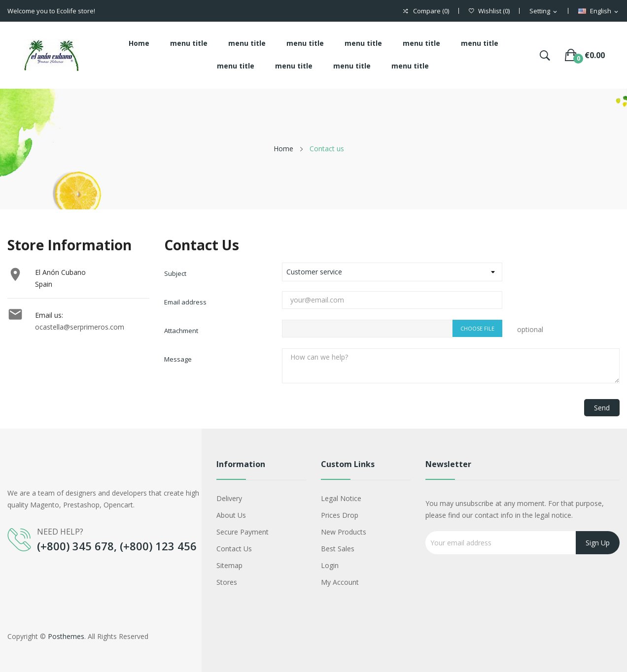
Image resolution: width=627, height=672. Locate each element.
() (489, 11)
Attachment (181, 331)
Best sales (338, 549)
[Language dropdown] (599, 11)
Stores (227, 582)
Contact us (234, 549)
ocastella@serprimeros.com (80, 327)
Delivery (229, 498)
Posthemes (66, 636)
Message (178, 359)
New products (344, 532)
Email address (185, 302)
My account (340, 582)
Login (330, 565)
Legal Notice (341, 498)
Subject (175, 273)
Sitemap (229, 565)
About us (231, 515)
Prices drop (340, 515)
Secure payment (243, 532)
